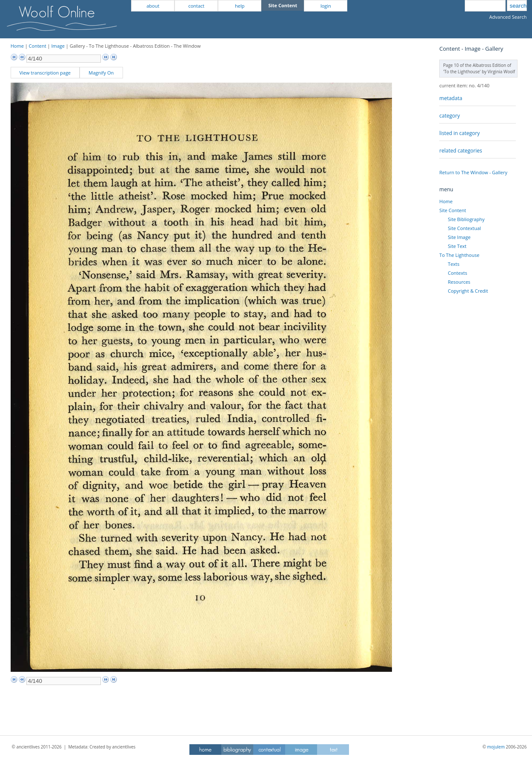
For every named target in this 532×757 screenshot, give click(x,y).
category (449, 116)
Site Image (459, 237)
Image (58, 46)
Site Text (457, 246)
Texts (453, 264)
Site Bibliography (466, 219)
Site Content (453, 210)
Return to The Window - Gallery (473, 172)
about (153, 6)
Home (17, 46)
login (326, 6)
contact (196, 6)
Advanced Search (508, 17)
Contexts (457, 273)
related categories (460, 151)
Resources (459, 282)
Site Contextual (464, 228)
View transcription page (45, 73)
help (240, 6)
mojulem (496, 747)
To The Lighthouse (459, 255)
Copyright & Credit (468, 291)
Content (38, 46)
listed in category (459, 133)
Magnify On (101, 73)
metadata (451, 98)
